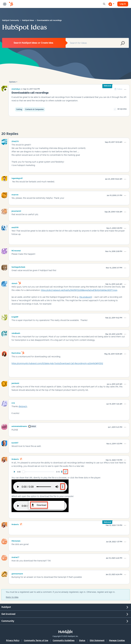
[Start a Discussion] (111, 4)
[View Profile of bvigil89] (15, 317)
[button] (125, 89)
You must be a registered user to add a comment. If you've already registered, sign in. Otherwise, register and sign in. (61, 592)
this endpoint (85, 297)
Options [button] (12, 82)
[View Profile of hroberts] (15, 459)
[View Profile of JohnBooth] (16, 333)
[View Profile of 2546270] (15, 141)
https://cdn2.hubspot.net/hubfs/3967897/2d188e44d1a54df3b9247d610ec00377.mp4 (79, 290)
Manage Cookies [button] (117, 641)
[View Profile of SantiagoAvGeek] (18, 267)
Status (82, 641)
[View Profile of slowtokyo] (16, 89)
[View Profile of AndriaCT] (15, 557)
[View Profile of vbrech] (14, 283)
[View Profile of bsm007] (15, 442)
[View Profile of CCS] (13, 403)
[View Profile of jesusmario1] (16, 211)
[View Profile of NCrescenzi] (16, 250)
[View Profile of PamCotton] (16, 353)
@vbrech (23, 406)
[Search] (97, 43)
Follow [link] (120, 89)
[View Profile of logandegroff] (17, 178)
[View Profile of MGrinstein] (16, 541)
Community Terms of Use (36, 641)
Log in (123, 4)
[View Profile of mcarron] (15, 194)
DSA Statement (97, 641)
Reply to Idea (12, 597)
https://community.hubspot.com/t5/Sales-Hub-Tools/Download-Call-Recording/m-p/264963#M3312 (57, 363)
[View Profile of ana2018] (15, 227)
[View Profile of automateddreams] (19, 426)
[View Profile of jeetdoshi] (15, 383)
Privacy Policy (13, 641)
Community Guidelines (64, 641)
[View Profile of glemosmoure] (17, 573)
